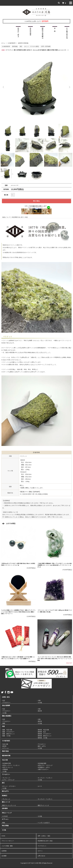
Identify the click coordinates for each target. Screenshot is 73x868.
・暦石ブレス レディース (8, 805)
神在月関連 (5, 826)
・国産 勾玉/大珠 (7, 730)
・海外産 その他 (42, 738)
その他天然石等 (12, 43)
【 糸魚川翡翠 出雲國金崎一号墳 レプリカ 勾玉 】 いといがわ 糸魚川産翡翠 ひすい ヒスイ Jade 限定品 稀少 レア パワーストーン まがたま (55, 565)
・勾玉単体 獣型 (41, 763)
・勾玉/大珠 (5, 744)
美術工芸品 (5, 751)
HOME (3, 836)
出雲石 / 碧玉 (6, 697)
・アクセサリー (6, 703)
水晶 (3, 726)
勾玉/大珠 (5, 760)
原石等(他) (15, 46)
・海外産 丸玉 (41, 732)
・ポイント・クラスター (8, 786)
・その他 (39, 703)
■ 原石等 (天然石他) (23, 43)
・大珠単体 (4, 769)
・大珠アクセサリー (42, 769)
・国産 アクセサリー (8, 732)
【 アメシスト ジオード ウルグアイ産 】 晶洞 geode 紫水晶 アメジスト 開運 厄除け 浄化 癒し (55, 611)
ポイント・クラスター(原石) (32, 46)
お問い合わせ (41, 856)
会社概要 (4, 856)
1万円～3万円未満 (46, 46)
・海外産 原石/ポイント (44, 736)
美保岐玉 (5, 796)
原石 (21, 46)
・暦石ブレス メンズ (43, 805)
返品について (6, 217)
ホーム (3, 43)
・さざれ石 (4, 816)
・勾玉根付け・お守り (43, 767)
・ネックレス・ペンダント (44, 778)
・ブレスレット (6, 778)
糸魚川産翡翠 (6, 706)
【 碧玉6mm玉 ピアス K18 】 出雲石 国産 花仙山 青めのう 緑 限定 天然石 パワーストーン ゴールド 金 (18, 564)
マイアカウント (42, 846)
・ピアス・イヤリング (8, 780)
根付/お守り (5, 791)
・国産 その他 (6, 736)
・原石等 (39, 711)
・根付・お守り (41, 746)
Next (69, 87)
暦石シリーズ (6, 802)
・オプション (5, 748)
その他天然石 (6, 741)
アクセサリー (6, 774)
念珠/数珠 (5, 808)
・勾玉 (3, 701)
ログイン (40, 851)
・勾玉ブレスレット (7, 767)
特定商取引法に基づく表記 (20, 217)
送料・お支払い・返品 (44, 836)
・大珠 (38, 701)
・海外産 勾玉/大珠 (43, 730)
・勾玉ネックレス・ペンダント (10, 765)
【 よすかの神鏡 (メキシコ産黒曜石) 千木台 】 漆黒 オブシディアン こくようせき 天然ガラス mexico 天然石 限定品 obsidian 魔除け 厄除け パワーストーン (18, 612)
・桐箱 (3, 823)
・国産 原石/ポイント (8, 734)
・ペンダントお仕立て (43, 823)
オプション (5, 819)
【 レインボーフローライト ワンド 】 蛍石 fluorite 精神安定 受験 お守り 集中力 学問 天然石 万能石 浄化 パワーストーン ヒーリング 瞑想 (55, 659)
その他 (4, 830)
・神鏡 (3, 723)
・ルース (39, 786)
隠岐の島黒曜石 (7, 716)
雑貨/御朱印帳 (6, 756)
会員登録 (4, 851)
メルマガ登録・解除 (7, 846)
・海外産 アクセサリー (44, 734)
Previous (4, 87)
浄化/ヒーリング (7, 813)
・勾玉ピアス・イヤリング (44, 765)
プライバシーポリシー (8, 841)
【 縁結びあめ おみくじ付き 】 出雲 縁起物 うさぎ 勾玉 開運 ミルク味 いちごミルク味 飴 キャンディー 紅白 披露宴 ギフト (18, 658)
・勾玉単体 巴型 (6, 763)
